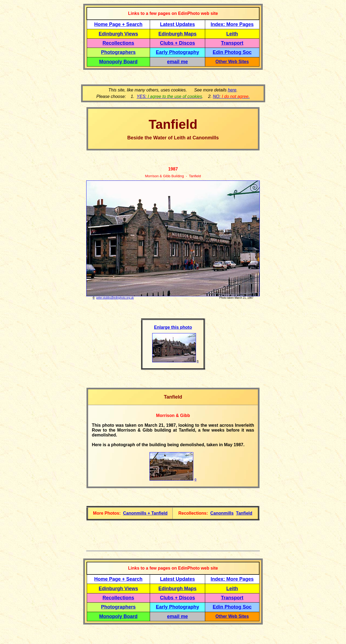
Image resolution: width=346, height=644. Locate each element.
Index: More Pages (232, 24)
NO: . (231, 96)
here (232, 90)
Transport (232, 43)
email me (177, 62)
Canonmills (222, 513)
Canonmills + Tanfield (145, 513)
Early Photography (178, 52)
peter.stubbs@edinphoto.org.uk (115, 298)
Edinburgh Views (118, 34)
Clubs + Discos (178, 43)
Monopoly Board (118, 62)
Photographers (118, 52)
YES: (169, 96)
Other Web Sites (232, 62)
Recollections (118, 43)
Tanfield (244, 513)
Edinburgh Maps (177, 34)
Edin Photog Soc (232, 52)
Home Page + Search (119, 24)
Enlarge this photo (173, 327)
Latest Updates (177, 24)
